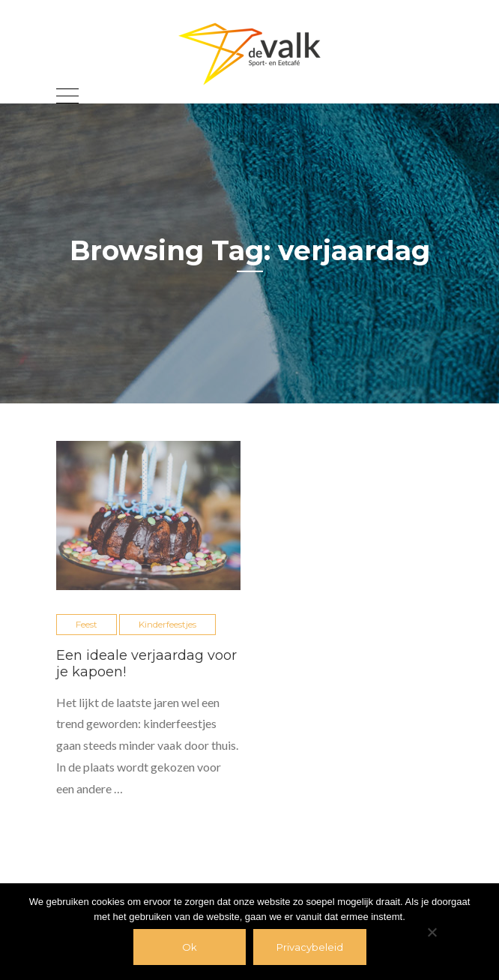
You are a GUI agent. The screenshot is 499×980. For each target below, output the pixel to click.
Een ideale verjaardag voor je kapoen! (146, 664)
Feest (87, 624)
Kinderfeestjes (167, 624)
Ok (190, 947)
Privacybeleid (310, 947)
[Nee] (432, 932)
